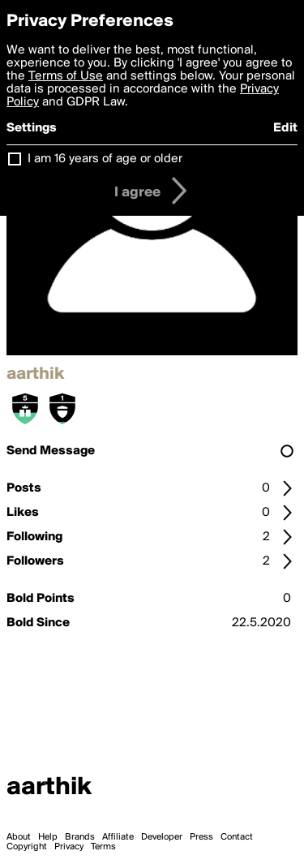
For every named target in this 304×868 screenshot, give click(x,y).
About (19, 837)
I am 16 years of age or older (105, 159)
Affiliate (118, 837)
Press (201, 837)
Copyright (27, 847)
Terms (103, 847)
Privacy (69, 847)
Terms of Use (66, 76)
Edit (285, 128)
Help (48, 837)
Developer (162, 837)
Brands (80, 837)
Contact (237, 837)
